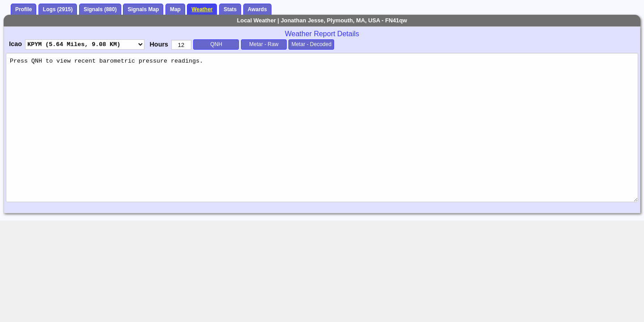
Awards (257, 9)
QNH (216, 44)
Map (175, 9)
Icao (15, 44)
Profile (23, 9)
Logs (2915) (58, 9)
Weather (202, 9)
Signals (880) (100, 9)
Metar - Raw (264, 44)
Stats (230, 9)
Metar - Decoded (311, 44)
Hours (159, 44)
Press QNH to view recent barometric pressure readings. (322, 127)
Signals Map (143, 9)
